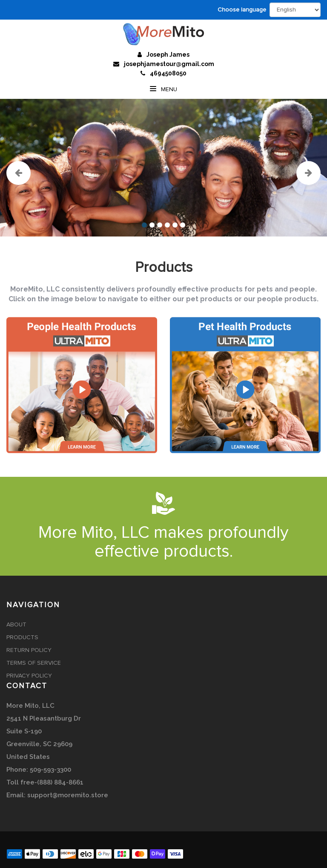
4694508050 (168, 73)
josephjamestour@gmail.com (169, 64)
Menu (163, 89)
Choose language (242, 10)
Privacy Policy (29, 676)
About (16, 625)
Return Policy (29, 650)
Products (22, 637)
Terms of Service (34, 663)
